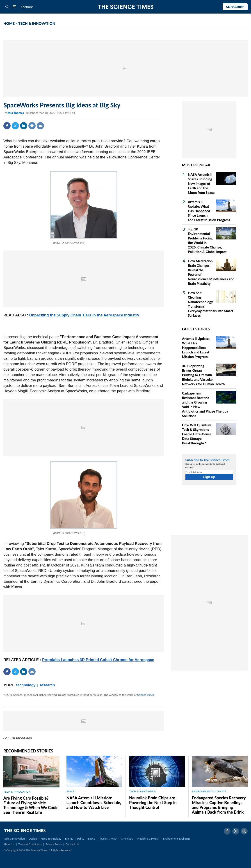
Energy (69, 839)
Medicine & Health (148, 839)
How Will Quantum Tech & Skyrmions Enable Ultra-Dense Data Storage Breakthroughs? (197, 434)
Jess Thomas (16, 113)
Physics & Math (108, 839)
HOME (9, 23)
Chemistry (127, 839)
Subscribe (235, 7)
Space (92, 839)
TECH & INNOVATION (37, 23)
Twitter (15, 126)
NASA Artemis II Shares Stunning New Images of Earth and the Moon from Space (201, 183)
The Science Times (126, 7)
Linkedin (24, 126)
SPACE (71, 791)
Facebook (7, 126)
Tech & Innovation (14, 839)
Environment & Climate (177, 839)
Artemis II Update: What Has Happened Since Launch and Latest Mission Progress (209, 211)
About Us (9, 844)
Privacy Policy (54, 844)
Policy (81, 839)
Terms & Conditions (30, 844)
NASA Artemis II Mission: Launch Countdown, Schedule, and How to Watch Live (94, 803)
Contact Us (72, 844)
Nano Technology (51, 839)
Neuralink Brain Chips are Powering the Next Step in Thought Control (153, 803)
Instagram (244, 831)
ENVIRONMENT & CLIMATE (209, 791)
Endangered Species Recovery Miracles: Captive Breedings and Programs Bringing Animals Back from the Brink (219, 805)
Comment (32, 126)
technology (26, 685)
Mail (40, 126)
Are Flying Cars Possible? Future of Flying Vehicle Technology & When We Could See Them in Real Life (31, 805)
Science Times (146, 695)
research (47, 685)
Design (33, 839)
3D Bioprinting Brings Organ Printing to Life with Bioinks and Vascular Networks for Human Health (203, 375)
